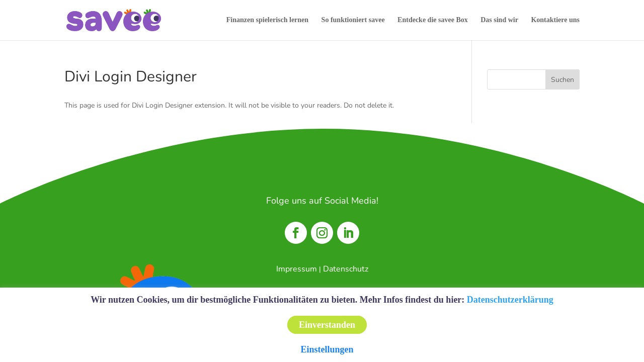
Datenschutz (346, 269)
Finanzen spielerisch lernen (267, 20)
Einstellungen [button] (327, 349)
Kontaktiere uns (555, 20)
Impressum (297, 269)
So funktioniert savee (353, 20)
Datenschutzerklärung (510, 300)
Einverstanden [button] (327, 325)
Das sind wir (499, 20)
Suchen (562, 80)
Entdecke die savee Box (433, 20)
